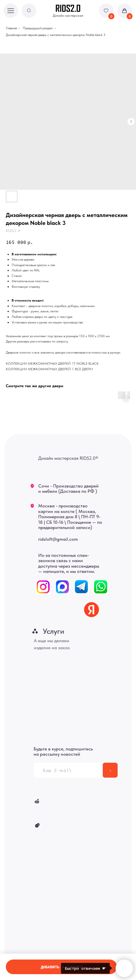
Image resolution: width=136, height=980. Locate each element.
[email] (68, 770)
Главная (11, 28)
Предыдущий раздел (38, 28)
